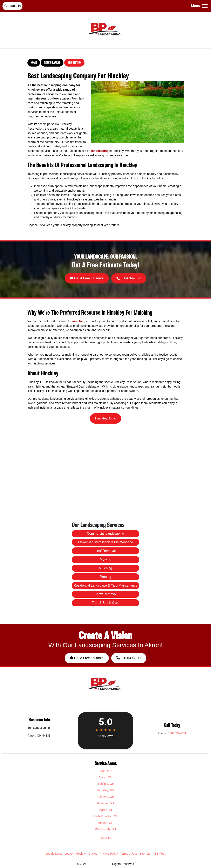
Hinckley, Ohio (105, 418)
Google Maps (54, 854)
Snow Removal (106, 589)
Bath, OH (105, 771)
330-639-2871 (114, 273)
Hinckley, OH (74, 63)
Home (34, 63)
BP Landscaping (99, 864)
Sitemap (145, 854)
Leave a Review (75, 854)
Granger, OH (105, 803)
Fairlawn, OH (105, 797)
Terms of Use (129, 854)
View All (105, 838)
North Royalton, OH (105, 816)
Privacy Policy (109, 854)
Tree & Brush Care (105, 592)
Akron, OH (105, 777)
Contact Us (12, 6)
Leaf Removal (105, 573)
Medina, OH (106, 823)
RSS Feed (159, 854)
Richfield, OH (106, 784)
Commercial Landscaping (105, 567)
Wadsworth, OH (105, 829)
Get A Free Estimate (99, 273)
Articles (93, 854)
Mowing (105, 576)
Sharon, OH (105, 810)
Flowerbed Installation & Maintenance (106, 570)
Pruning (105, 582)
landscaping (100, 151)
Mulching (105, 579)
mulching (79, 321)
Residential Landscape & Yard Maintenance (105, 586)
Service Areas (52, 63)
